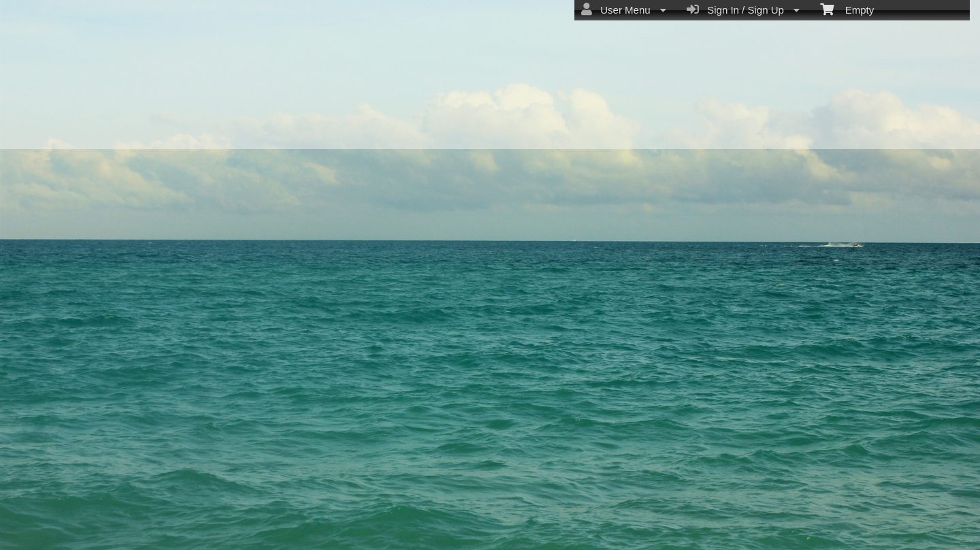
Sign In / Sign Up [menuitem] (743, 10)
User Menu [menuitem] (624, 10)
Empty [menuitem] (847, 9)
